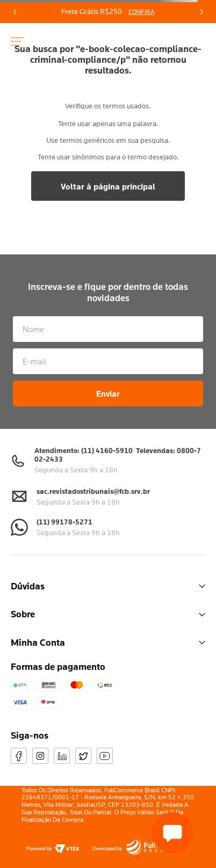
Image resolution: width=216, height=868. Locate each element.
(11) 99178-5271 (64, 522)
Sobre (108, 614)
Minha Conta (108, 642)
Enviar (108, 393)
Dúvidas (108, 586)
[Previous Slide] (15, 12)
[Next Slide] (201, 12)
